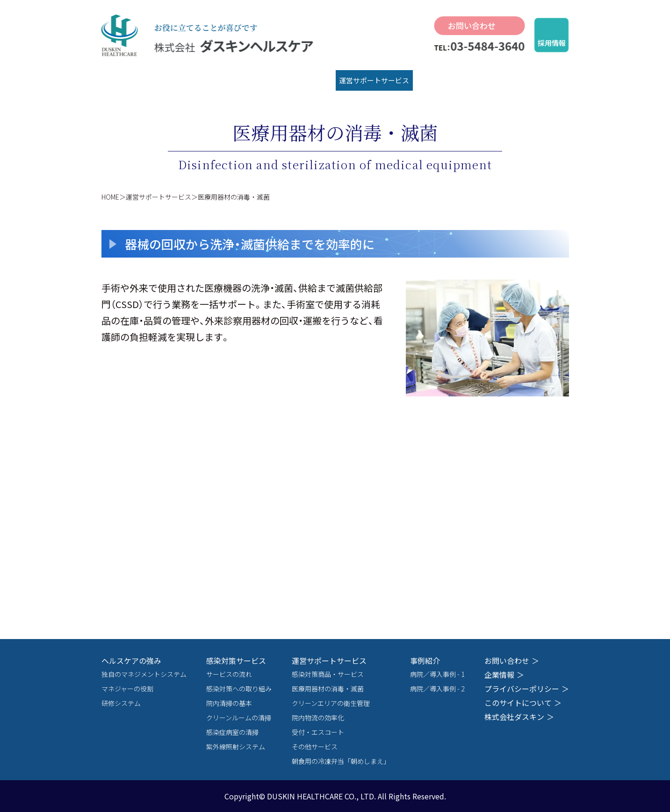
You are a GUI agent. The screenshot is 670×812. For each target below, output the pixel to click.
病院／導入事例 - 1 (437, 674)
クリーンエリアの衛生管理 (331, 703)
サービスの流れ (229, 674)
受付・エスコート (318, 732)
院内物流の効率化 (318, 718)
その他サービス (315, 747)
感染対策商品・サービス (328, 674)
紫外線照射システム (236, 747)
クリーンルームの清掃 (239, 718)
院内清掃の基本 (229, 703)
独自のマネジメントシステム (144, 674)
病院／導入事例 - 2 (437, 689)
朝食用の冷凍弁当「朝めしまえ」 (341, 761)
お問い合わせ (472, 25)
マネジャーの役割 (127, 689)
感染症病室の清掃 (232, 732)
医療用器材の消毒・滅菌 (328, 689)
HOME (110, 197)
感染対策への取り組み (239, 689)
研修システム (121, 703)
